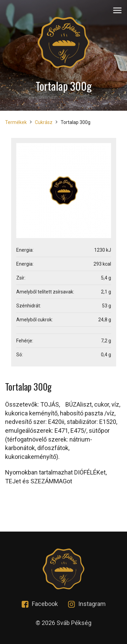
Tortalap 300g (76, 122)
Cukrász (44, 122)
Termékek (16, 122)
